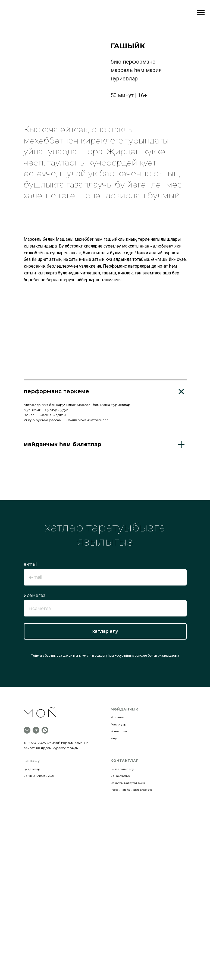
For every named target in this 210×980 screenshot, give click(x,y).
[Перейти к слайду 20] (144, 409)
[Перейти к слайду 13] (114, 409)
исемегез (35, 711)
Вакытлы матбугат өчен (128, 899)
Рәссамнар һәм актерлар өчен (132, 906)
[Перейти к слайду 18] (136, 409)
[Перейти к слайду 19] (140, 409)
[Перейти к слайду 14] (118, 409)
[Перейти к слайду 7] (88, 409)
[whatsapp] (45, 846)
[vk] (27, 846)
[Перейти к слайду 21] (149, 409)
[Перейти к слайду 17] (131, 409)
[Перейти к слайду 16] (127, 409)
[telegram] (36, 846)
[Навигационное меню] (201, 13)
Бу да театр (32, 885)
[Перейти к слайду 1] (62, 409)
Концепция (119, 847)
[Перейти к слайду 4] (75, 409)
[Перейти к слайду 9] (96, 409)
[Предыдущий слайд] (9, 359)
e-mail (30, 680)
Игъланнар (118, 833)
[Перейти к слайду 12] (109, 409)
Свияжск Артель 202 (38, 892)
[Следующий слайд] (201, 359)
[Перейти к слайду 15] (123, 409)
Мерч (115, 854)
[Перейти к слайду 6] (83, 409)
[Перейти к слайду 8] (92, 409)
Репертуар (118, 840)
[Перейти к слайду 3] (70, 409)
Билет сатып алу (122, 885)
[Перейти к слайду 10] (101, 409)
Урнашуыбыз (120, 892)
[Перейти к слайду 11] (105, 409)
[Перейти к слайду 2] (66, 409)
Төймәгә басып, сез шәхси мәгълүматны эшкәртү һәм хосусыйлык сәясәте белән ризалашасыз (105, 772)
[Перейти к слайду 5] (79, 409)
